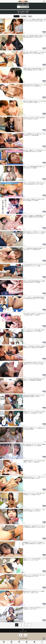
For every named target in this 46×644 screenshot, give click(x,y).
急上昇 (27, 642)
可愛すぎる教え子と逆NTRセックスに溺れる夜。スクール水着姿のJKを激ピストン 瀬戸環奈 (34, 314)
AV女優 (11, 642)
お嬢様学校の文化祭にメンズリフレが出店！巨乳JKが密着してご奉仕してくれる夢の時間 (34, 461)
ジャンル (19, 642)
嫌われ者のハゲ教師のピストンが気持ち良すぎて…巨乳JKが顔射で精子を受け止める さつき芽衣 (34, 151)
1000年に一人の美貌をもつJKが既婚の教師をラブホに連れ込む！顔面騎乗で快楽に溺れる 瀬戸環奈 (34, 216)
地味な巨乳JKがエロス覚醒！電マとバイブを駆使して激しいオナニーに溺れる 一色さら (34, 592)
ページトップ (23, 631)
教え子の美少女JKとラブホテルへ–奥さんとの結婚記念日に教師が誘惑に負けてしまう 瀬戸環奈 (34, 445)
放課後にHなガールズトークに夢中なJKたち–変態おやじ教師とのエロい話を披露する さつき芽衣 (34, 412)
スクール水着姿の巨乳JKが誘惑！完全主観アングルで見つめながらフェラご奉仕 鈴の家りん (34, 249)
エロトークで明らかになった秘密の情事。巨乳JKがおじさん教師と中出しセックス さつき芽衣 (34, 331)
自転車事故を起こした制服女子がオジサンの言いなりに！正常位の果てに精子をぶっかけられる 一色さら (34, 527)
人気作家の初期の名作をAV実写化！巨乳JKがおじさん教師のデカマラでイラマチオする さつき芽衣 (34, 363)
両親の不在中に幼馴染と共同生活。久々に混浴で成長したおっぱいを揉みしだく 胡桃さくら (34, 102)
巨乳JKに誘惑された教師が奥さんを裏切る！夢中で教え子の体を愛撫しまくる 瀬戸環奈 (34, 200)
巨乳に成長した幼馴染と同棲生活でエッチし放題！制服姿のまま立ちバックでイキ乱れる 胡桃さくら (34, 53)
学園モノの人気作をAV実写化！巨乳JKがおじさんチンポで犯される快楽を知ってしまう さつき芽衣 (34, 184)
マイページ (42, 642)
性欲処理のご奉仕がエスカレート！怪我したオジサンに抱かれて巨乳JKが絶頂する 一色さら (34, 478)
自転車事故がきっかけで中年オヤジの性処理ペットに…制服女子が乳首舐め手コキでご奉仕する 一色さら (34, 544)
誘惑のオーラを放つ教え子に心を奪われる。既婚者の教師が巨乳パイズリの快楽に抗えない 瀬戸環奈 (34, 347)
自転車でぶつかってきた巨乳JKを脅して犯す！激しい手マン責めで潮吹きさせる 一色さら (35, 576)
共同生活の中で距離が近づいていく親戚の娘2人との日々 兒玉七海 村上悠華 (34, 429)
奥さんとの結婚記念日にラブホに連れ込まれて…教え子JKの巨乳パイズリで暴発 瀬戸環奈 (34, 135)
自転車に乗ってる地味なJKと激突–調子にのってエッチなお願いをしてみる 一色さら (34, 608)
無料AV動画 (25, 638)
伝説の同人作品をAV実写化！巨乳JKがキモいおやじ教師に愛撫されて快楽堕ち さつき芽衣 (34, 396)
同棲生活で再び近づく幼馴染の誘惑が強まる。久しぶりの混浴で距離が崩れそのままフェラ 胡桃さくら (34, 69)
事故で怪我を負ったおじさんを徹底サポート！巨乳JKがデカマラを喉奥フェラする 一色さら (34, 510)
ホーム (4, 642)
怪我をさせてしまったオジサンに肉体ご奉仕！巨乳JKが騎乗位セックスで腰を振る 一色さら (34, 494)
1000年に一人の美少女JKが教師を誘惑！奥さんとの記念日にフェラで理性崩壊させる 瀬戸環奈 (34, 380)
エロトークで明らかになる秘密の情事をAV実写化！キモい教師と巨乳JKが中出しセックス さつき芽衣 (34, 298)
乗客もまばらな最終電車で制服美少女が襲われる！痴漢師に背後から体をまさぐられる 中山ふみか (34, 37)
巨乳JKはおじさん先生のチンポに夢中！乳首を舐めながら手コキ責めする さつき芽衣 (34, 118)
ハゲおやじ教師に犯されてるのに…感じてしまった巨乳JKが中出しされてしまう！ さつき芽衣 (34, 265)
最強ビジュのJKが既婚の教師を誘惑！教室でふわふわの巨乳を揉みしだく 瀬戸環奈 (34, 167)
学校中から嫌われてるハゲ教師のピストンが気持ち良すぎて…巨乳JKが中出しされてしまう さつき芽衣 (34, 233)
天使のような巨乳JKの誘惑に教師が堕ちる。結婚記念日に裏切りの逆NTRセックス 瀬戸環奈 (34, 282)
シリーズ (34, 642)
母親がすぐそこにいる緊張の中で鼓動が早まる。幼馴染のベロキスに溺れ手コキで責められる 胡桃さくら (34, 20)
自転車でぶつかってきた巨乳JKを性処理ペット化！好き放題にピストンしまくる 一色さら (35, 559)
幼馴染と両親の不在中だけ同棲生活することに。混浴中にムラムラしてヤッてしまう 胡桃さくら (34, 86)
